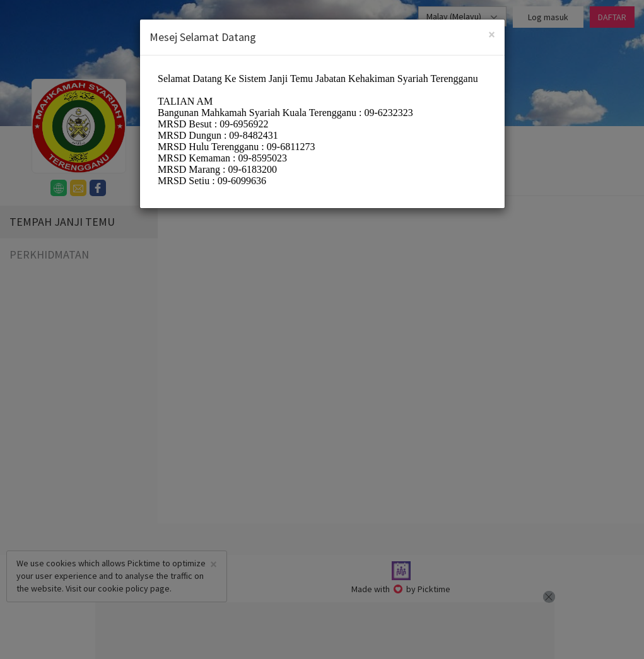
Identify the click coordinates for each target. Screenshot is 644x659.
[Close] (492, 34)
